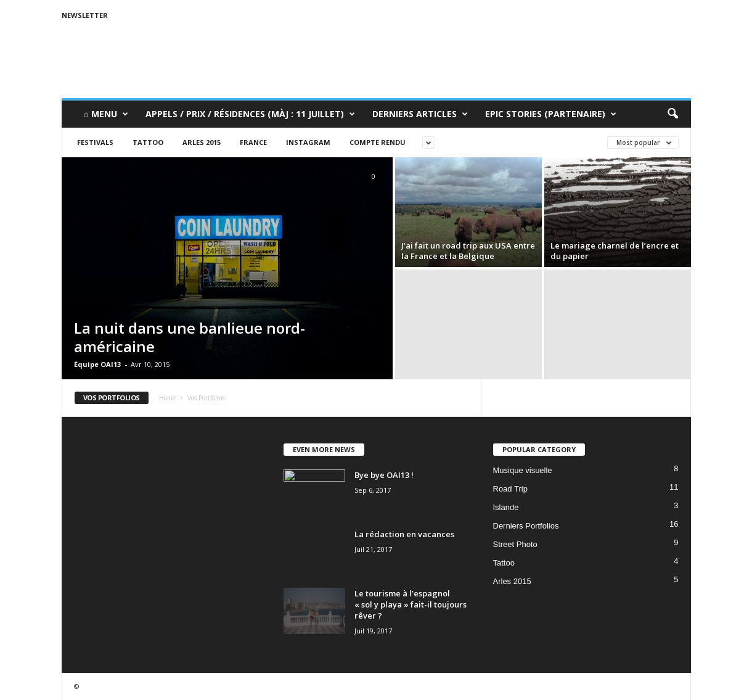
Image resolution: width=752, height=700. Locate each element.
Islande (506, 507)
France (253, 142)
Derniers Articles (420, 114)
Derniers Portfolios (526, 526)
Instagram (308, 142)
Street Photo (515, 544)
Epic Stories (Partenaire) (551, 114)
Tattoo (148, 142)
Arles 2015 (202, 142)
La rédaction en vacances (404, 534)
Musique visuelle (523, 470)
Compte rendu (378, 142)
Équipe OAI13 (97, 364)
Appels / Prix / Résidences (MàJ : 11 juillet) (250, 114)
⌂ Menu (106, 114)
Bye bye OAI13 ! (384, 475)
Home (167, 398)
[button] (672, 114)
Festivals (95, 142)
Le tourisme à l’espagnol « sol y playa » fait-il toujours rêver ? (411, 604)
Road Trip (510, 489)
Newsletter (85, 15)
